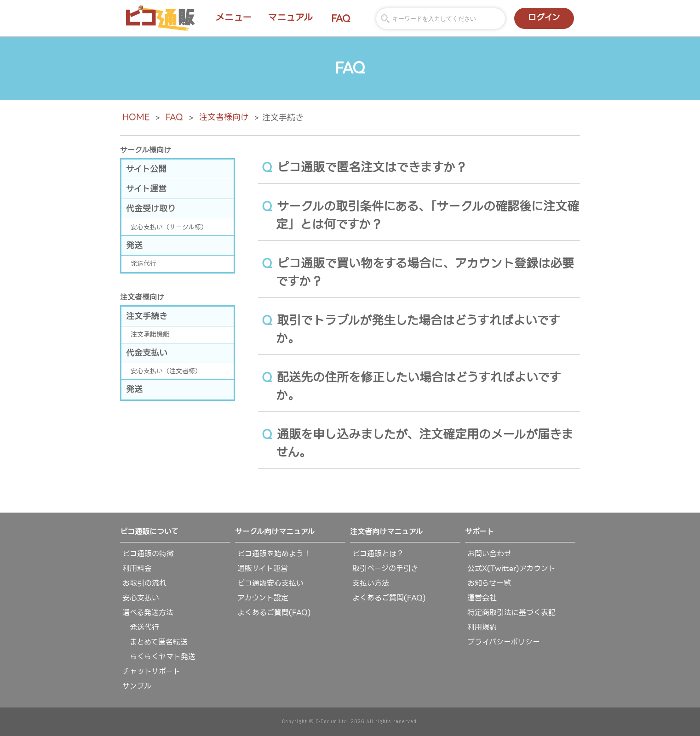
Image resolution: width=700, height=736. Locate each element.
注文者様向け (224, 117)
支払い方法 (371, 583)
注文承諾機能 (150, 334)
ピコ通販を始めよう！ (274, 554)
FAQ (341, 18)
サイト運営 (146, 189)
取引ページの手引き (385, 568)
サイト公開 (146, 169)
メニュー (233, 17)
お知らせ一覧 (489, 583)
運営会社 (482, 598)
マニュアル (290, 17)
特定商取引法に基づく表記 (511, 613)
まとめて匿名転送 (155, 642)
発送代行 (143, 263)
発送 (134, 245)
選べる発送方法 (148, 613)
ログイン (544, 17)
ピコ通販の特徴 (148, 554)
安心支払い (141, 598)
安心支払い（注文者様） (166, 371)
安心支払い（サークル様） (169, 227)
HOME (136, 117)
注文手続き (147, 316)
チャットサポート (151, 671)
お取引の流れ (144, 583)
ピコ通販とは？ (378, 554)
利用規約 (482, 627)
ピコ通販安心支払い (270, 583)
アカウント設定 (263, 598)
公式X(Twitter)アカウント (511, 568)
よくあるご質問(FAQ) (274, 613)
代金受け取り (151, 208)
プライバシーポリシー (504, 642)
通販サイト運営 (263, 568)
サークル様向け (146, 150)
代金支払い (147, 353)
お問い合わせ (489, 554)
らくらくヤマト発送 (159, 657)
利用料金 (137, 568)
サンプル (137, 686)
